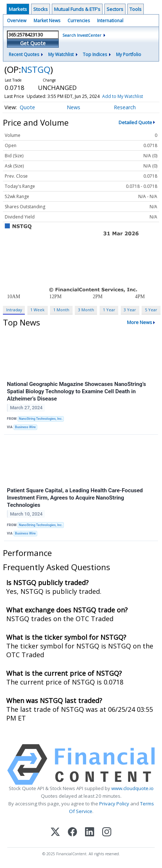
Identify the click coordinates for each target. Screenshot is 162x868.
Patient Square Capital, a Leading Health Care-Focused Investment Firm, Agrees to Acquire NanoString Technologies (75, 498)
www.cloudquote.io (132, 788)
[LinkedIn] (90, 833)
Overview (17, 21)
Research (125, 107)
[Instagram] (107, 833)
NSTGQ (36, 69)
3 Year (130, 310)
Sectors (115, 9)
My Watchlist (61, 54)
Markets (18, 9)
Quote (27, 107)
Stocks (40, 9)
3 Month (86, 310)
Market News (47, 21)
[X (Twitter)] (55, 833)
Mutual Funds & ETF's (77, 9)
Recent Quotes (24, 54)
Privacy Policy (114, 804)
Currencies (79, 21)
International (110, 21)
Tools (136, 9)
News (74, 107)
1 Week (37, 310)
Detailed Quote (135, 122)
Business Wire (25, 427)
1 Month (61, 310)
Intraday (14, 310)
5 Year (151, 310)
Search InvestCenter (82, 35)
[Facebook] (72, 833)
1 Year (109, 310)
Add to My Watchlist (123, 96)
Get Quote (33, 43)
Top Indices (95, 54)
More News (140, 322)
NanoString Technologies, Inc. (41, 419)
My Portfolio (129, 54)
